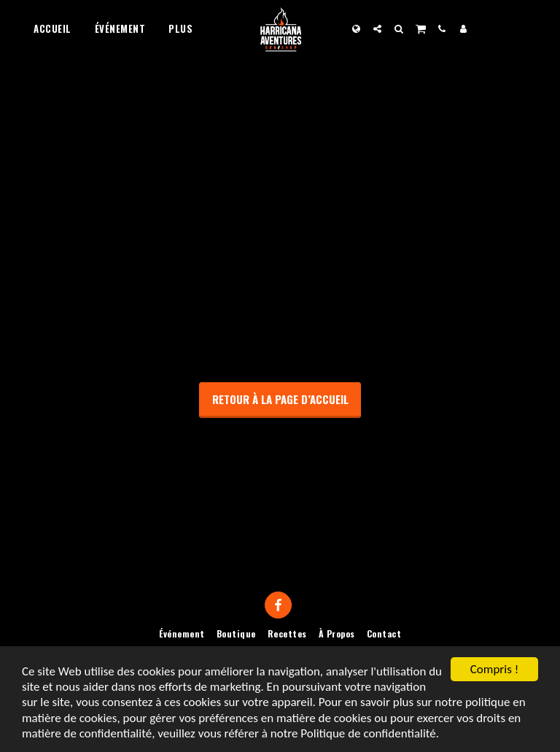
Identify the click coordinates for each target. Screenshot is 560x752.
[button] (377, 29)
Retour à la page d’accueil (280, 399)
